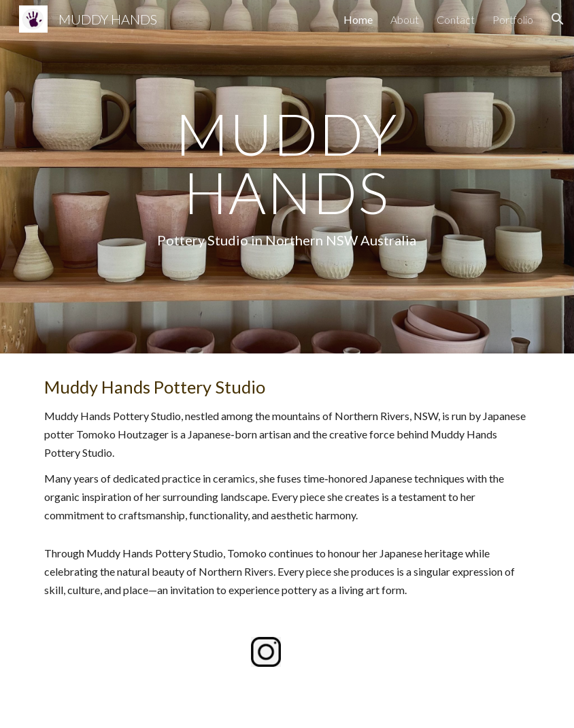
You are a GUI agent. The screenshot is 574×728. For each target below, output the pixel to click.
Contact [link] (456, 19)
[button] (558, 19)
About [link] (405, 19)
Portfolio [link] (513, 19)
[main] (287, 177)
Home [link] (358, 19)
